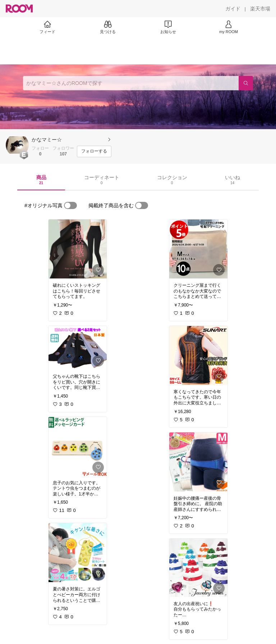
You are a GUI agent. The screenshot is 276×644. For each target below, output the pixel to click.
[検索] (246, 83)
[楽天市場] (260, 9)
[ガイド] (233, 9)
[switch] (70, 205)
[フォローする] (94, 151)
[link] (78, 249)
